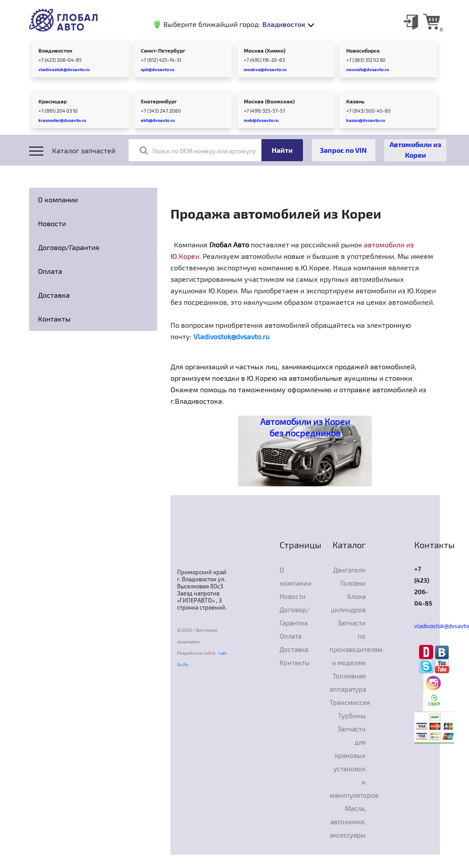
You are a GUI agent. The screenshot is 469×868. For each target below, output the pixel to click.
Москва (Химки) (265, 50)
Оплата (50, 271)
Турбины (352, 716)
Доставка (54, 295)
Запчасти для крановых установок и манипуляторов (348, 762)
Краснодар (53, 101)
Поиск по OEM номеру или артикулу (198, 150)
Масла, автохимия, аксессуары (348, 822)
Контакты (54, 319)
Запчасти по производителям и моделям (348, 643)
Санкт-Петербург (163, 50)
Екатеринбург (159, 101)
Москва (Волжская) (269, 101)
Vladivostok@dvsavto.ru (231, 336)
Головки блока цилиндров (348, 596)
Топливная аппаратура (348, 682)
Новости (52, 223)
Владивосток (55, 50)
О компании (58, 199)
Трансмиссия (348, 702)
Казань (355, 101)
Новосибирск (363, 50)
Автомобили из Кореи (415, 150)
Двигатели (349, 570)
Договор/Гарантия (69, 247)
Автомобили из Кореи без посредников (305, 427)
